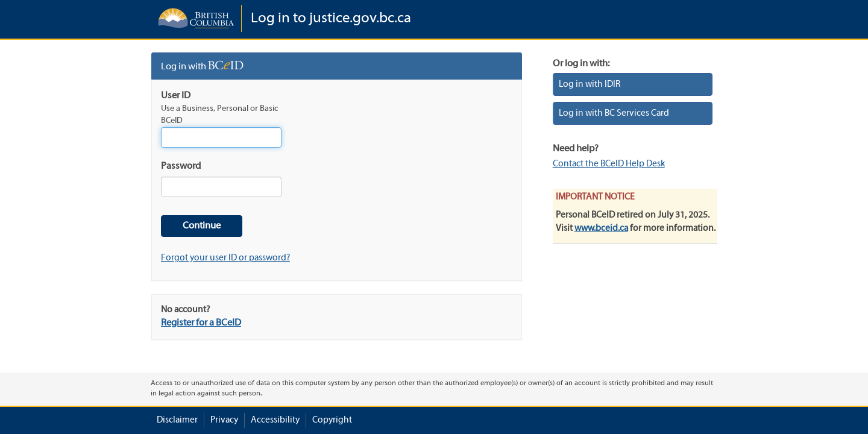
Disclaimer (177, 420)
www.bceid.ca (601, 228)
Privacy (224, 420)
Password (181, 166)
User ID (176, 96)
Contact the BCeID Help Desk (609, 164)
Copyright (332, 420)
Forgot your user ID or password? (225, 258)
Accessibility (275, 420)
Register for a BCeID (201, 323)
